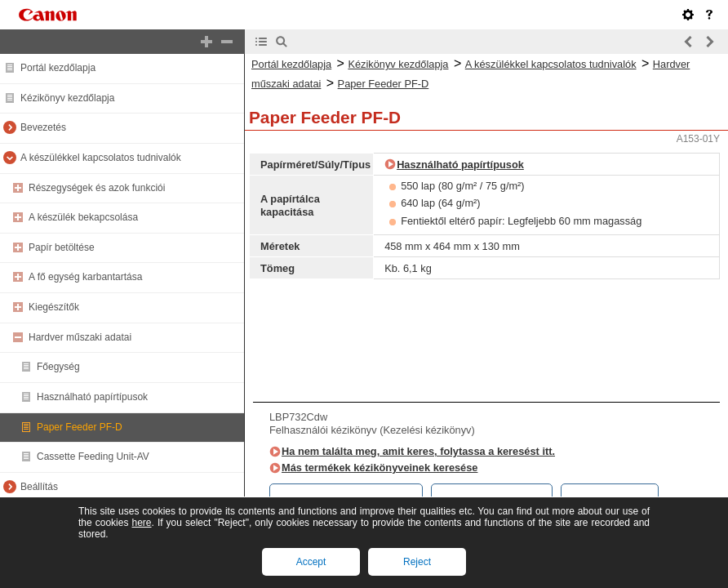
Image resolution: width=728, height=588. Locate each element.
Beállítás (39, 487)
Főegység (58, 367)
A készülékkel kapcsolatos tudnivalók (101, 158)
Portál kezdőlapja (58, 68)
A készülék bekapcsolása (83, 217)
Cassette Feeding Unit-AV (93, 457)
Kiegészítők (54, 307)
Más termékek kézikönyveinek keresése (380, 468)
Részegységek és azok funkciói (97, 188)
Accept (311, 562)
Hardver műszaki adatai (80, 337)
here (141, 523)
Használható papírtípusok (92, 397)
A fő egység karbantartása (85, 277)
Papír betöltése (62, 247)
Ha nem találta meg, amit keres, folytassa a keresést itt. (418, 451)
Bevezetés (43, 127)
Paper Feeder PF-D (80, 427)
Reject (417, 562)
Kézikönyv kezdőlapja (67, 98)
